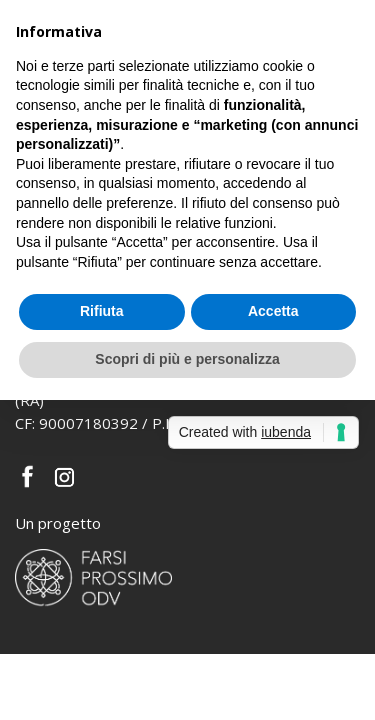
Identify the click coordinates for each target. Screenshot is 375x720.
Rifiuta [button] (102, 311)
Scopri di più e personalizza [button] (187, 359)
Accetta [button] (273, 311)
